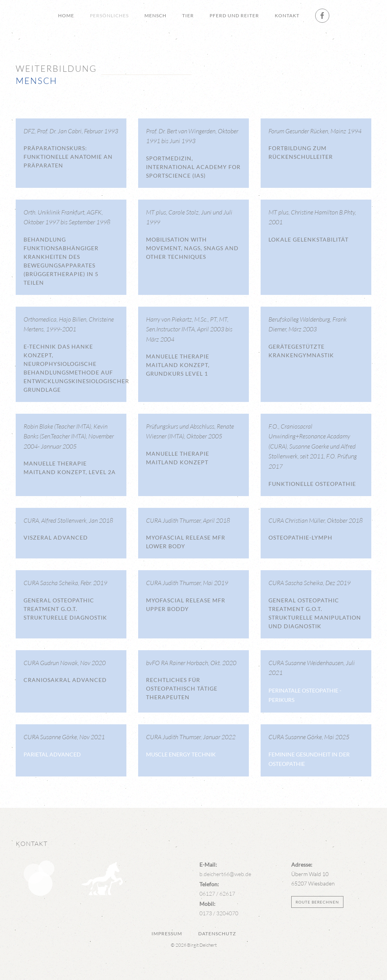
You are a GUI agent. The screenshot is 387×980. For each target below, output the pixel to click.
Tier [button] (188, 15)
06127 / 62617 (217, 894)
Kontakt (287, 15)
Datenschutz (217, 934)
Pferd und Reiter (234, 15)
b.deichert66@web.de (225, 874)
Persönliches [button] (109, 15)
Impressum (167, 934)
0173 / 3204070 (219, 913)
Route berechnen (317, 902)
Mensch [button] (155, 15)
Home (66, 15)
